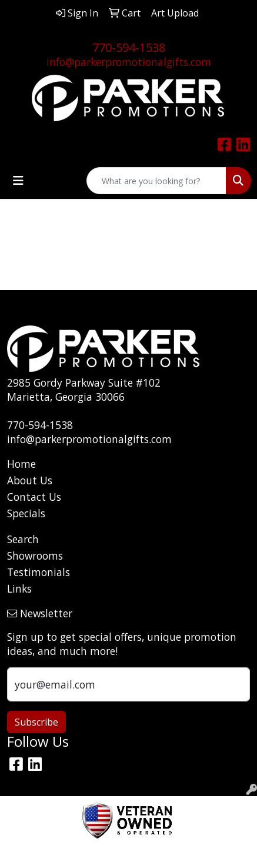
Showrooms (35, 556)
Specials (26, 513)
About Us (30, 480)
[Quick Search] (156, 181)
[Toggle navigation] (18, 181)
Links (19, 588)
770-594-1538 (129, 47)
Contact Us (34, 497)
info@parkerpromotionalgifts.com (129, 62)
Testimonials (39, 572)
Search (23, 539)
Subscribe (36, 722)
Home (21, 464)
